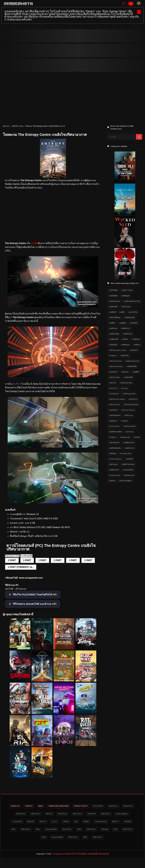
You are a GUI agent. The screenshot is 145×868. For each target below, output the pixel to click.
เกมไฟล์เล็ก (133, 323)
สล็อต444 (59, 822)
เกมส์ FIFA (125, 372)
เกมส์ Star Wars (114, 377)
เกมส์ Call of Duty (115, 361)
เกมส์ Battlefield (115, 415)
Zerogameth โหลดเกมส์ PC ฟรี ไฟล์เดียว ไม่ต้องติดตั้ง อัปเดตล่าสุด (81, 863)
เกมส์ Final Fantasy (116, 366)
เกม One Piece (114, 426)
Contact (32, 806)
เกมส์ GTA (112, 383)
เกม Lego (124, 388)
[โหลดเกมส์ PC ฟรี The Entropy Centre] (53, 306)
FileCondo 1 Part (12, 556)
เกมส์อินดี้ (112, 312)
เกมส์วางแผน (126, 307)
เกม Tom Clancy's (115, 459)
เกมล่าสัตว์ (129, 459)
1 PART (12, 560)
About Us (17, 806)
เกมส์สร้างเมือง (114, 334)
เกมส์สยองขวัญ (129, 317)
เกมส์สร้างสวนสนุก (128, 464)
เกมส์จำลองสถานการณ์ (132, 301)
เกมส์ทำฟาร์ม (127, 334)
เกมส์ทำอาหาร (129, 448)
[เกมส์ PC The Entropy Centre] (53, 377)
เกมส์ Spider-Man (126, 383)
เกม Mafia (124, 421)
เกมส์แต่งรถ (113, 421)
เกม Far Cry (113, 388)
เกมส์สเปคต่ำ (113, 307)
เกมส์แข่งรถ (134, 350)
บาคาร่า (86, 822)
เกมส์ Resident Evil (132, 361)
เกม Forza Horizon (128, 410)
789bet (98, 822)
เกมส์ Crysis (129, 415)
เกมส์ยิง (122, 312)
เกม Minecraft (125, 437)
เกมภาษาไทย (133, 312)
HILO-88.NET (109, 806)
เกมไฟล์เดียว (113, 290)
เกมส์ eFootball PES (131, 405)
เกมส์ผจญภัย (125, 296)
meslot (64, 814)
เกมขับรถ (125, 339)
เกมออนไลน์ (113, 410)
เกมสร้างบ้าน (133, 399)
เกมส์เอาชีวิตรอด (115, 317)
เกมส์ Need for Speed (117, 399)
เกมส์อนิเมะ (136, 339)
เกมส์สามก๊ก (125, 356)
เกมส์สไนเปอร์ (114, 470)
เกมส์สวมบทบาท (114, 301)
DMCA (45, 806)
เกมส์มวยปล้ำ (128, 377)
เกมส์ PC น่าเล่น (17, 126)
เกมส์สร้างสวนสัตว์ (115, 432)
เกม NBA (137, 437)
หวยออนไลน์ (43, 822)
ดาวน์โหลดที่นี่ (26, 556)
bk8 (110, 822)
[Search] (131, 4)
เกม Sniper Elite (125, 453)
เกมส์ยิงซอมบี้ (113, 339)
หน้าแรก (6, 126)
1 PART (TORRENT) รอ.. (21, 567)
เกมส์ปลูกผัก (113, 345)
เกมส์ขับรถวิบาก (129, 443)
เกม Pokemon (114, 394)
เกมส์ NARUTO (114, 443)
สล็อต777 (72, 822)
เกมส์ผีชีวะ (136, 372)
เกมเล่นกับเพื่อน (128, 470)
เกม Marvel (113, 356)
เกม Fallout (129, 432)
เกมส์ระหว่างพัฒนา (125, 481)
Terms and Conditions (65, 806)
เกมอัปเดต (112, 453)
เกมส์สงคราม (125, 328)
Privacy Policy (90, 806)
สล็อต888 (52, 830)
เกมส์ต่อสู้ (122, 323)
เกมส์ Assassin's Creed (117, 350)
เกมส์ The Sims (114, 405)
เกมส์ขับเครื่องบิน (115, 448)
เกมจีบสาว (137, 345)
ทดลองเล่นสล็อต (26, 822)
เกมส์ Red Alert (129, 475)
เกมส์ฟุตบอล (125, 345)
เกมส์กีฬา (112, 323)
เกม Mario (112, 437)
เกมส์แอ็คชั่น (113, 296)
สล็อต (64, 830)
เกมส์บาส (112, 481)
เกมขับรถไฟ (113, 372)
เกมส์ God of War (129, 426)
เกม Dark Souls (114, 475)
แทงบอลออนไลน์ (21, 830)
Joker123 (112, 814)
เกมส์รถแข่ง (113, 328)
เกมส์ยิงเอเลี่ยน (132, 366)
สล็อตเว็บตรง (126, 806)
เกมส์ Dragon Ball (129, 394)
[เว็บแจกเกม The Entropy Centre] (53, 447)
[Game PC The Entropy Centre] (53, 502)
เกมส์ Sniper (113, 464)
